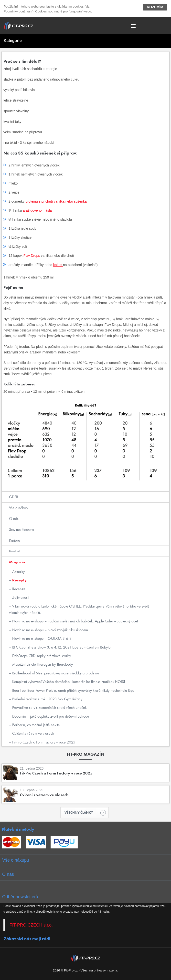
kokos (58, 265)
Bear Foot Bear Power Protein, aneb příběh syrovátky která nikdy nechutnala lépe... (74, 690)
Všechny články (81, 813)
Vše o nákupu (19, 508)
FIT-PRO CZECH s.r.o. (31, 925)
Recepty (19, 580)
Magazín (17, 562)
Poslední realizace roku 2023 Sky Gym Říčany (47, 699)
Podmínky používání (18, 11)
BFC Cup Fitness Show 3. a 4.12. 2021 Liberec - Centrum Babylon (62, 647)
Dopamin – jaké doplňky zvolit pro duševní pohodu (50, 716)
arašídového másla (37, 210)
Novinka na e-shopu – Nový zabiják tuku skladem (50, 630)
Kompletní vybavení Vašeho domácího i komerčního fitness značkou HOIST (68, 682)
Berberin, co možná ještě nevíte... (37, 725)
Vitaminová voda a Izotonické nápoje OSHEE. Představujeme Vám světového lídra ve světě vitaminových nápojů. (79, 609)
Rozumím (155, 7)
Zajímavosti (20, 597)
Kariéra (15, 540)
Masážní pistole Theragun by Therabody (42, 664)
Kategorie (13, 41)
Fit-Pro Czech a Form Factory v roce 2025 (43, 742)
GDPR (14, 497)
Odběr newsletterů (20, 897)
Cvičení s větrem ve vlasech (33, 733)
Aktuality (18, 572)
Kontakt (15, 551)
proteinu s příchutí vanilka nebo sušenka (56, 201)
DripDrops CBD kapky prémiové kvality (41, 656)
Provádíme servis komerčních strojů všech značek (49, 707)
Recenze (18, 589)
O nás (14, 519)
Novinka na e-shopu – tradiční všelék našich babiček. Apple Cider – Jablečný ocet (75, 621)
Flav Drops (32, 256)
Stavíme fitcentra (21, 530)
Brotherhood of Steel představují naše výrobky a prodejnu (55, 673)
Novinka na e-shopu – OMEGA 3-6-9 (41, 638)
